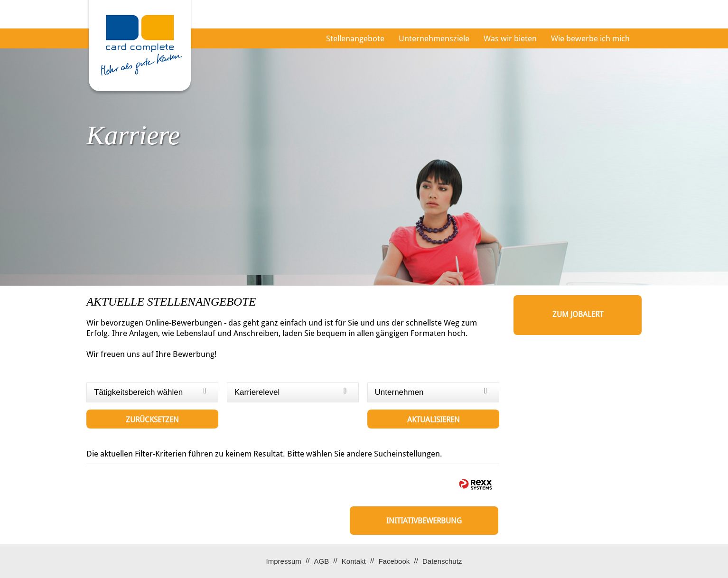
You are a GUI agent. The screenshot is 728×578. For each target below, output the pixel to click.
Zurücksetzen (152, 420)
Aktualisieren (434, 420)
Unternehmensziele (434, 38)
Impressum (284, 561)
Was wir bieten (510, 38)
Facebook (394, 561)
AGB (321, 561)
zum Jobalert (578, 314)
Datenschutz (442, 561)
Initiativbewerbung (424, 521)
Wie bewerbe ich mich (590, 38)
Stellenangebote (355, 38)
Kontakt (354, 561)
